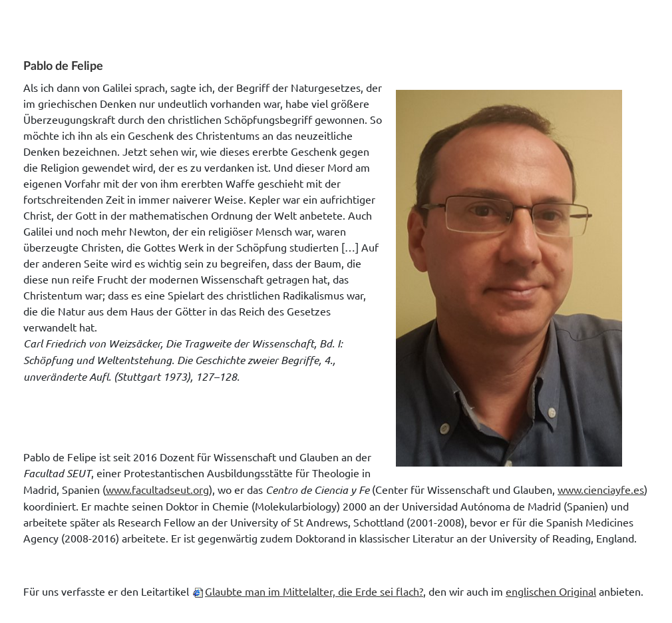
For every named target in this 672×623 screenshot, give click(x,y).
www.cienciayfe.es (601, 489)
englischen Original (551, 591)
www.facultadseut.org (157, 489)
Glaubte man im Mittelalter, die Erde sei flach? (314, 591)
